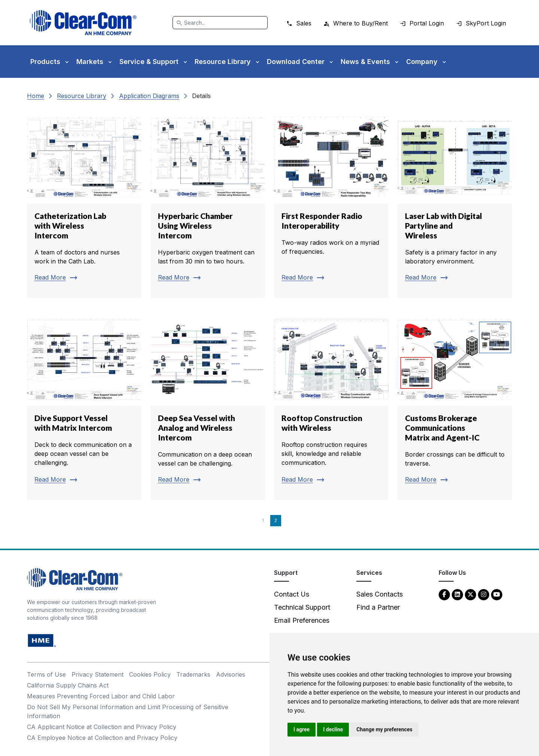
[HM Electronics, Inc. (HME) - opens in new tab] (42, 640)
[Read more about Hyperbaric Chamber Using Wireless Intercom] (208, 204)
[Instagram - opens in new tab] (484, 594)
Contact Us (292, 594)
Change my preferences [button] (384, 729)
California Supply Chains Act (68, 685)
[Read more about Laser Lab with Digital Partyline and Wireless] (455, 204)
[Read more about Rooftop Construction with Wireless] (331, 406)
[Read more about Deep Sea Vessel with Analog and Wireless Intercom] (208, 406)
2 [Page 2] (276, 520)
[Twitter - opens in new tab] (471, 594)
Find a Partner (378, 607)
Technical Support (302, 607)
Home (36, 96)
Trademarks (193, 674)
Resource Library (82, 96)
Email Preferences (302, 620)
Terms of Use (46, 674)
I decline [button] (333, 729)
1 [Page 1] (263, 520)
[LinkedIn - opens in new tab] (457, 594)
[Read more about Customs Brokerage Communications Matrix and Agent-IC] (455, 406)
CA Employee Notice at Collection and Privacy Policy (102, 738)
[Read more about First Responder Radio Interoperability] (331, 204)
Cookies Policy (150, 674)
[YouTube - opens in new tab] (497, 594)
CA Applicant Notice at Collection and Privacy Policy (102, 727)
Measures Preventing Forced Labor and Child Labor (101, 696)
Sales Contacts (380, 594)
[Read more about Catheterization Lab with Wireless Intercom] (84, 204)
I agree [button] (302, 729)
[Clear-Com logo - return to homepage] (83, 23)
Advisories (231, 674)
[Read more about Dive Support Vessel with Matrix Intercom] (84, 406)
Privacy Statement (98, 674)
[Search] (220, 23)
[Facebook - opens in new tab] (444, 594)
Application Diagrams (149, 96)
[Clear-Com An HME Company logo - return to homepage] (75, 579)
